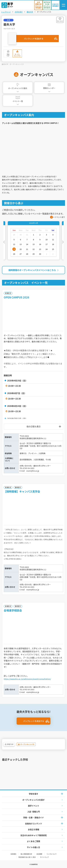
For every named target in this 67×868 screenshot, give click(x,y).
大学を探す (19, 12)
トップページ (6, 12)
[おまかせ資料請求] (55, 5)
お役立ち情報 (34, 829)
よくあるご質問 (33, 841)
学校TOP (8, 55)
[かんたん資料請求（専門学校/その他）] (47, 5)
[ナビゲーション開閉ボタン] (63, 5)
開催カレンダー (49, 86)
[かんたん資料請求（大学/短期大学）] (38, 5)
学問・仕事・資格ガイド (33, 817)
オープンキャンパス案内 (18, 86)
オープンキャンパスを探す (33, 800)
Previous (4, 242)
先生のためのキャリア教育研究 (34, 835)
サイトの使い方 (33, 847)
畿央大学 (30, 12)
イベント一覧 (18, 99)
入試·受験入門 (34, 812)
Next (63, 242)
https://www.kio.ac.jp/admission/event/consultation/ (27, 679)
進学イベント (34, 806)
